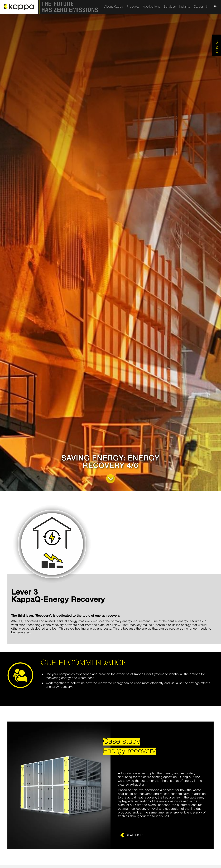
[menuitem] (114, 7)
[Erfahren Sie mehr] (162, 835)
